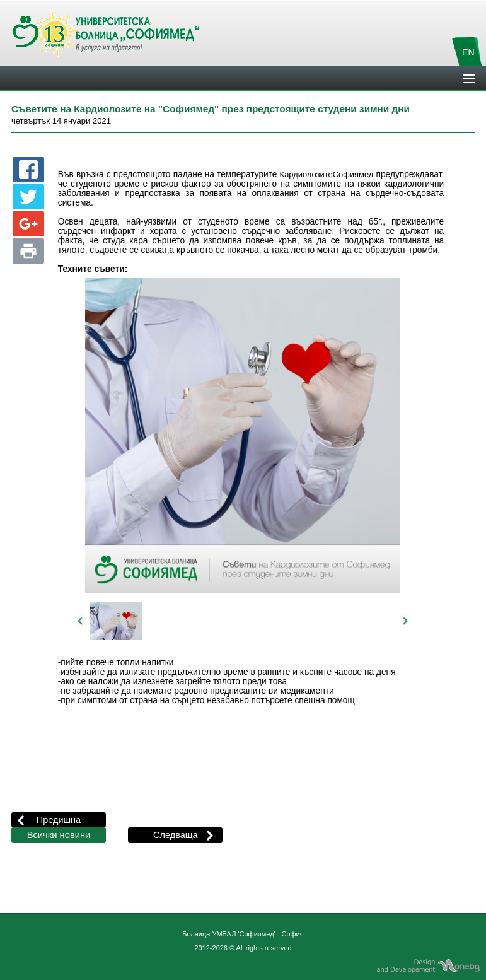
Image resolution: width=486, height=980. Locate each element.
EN (468, 52)
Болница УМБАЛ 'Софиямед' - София (243, 934)
